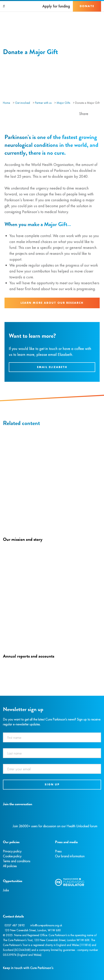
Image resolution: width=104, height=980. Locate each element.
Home (6, 103)
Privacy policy (12, 851)
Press (58, 851)
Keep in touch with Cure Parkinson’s (28, 968)
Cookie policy (12, 856)
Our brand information (70, 856)
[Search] (4, 6)
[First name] (52, 737)
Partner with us (43, 103)
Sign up (52, 784)
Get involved (23, 103)
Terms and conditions (17, 861)
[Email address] (52, 769)
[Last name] (52, 753)
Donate (87, 6)
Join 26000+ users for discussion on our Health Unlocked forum (55, 826)
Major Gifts (63, 103)
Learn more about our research (52, 303)
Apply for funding (56, 6)
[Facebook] (4, 813)
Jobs (6, 890)
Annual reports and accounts (29, 656)
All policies (10, 866)
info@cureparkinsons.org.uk (46, 925)
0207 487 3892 (15, 925)
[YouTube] (24, 813)
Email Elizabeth (52, 367)
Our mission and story (23, 539)
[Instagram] (8, 813)
